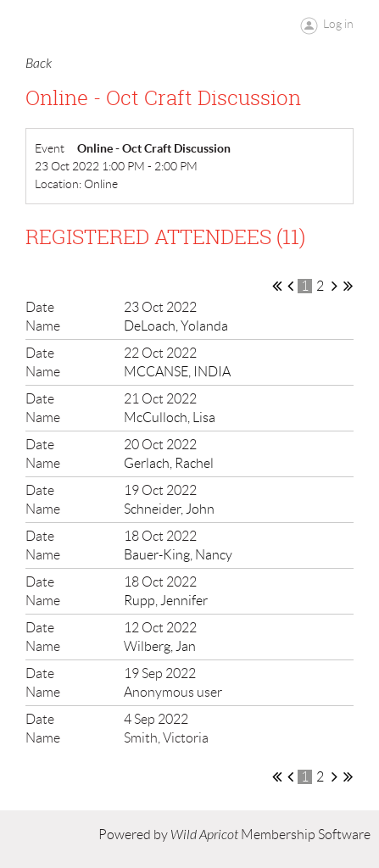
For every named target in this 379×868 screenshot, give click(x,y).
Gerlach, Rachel (169, 463)
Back (39, 64)
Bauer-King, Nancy (178, 555)
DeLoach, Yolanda (176, 326)
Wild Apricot (204, 835)
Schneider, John (169, 509)
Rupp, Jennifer (166, 601)
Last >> (348, 286)
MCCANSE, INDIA (177, 372)
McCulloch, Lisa (170, 417)
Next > (334, 286)
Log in (338, 24)
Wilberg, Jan (160, 646)
